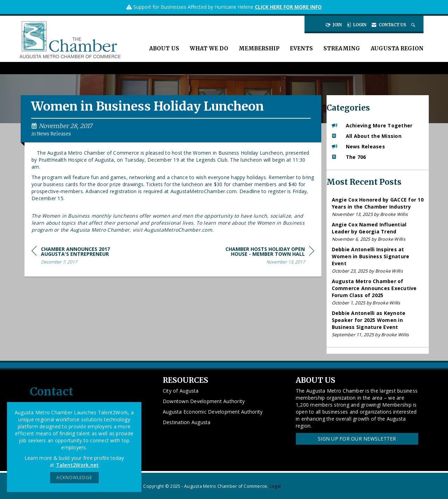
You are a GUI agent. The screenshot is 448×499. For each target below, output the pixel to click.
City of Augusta (181, 391)
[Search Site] (414, 25)
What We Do (209, 48)
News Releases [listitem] (358, 146)
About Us (164, 48)
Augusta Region (397, 48)
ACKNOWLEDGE (74, 477)
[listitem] (378, 207)
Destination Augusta (187, 422)
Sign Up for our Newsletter (357, 439)
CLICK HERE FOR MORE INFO (288, 7)
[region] (262, 257)
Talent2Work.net (78, 465)
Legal (275, 486)
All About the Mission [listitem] (367, 136)
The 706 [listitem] (349, 157)
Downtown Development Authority (204, 401)
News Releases (54, 134)
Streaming (342, 48)
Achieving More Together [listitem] (372, 125)
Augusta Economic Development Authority (213, 412)
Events (301, 48)
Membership (259, 48)
